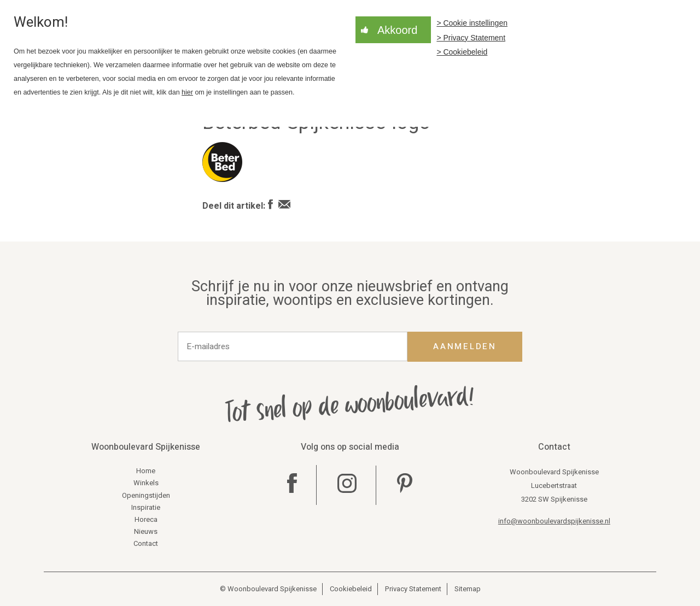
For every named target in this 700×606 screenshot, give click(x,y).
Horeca (146, 519)
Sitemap (468, 589)
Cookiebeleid (351, 589)
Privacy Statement (413, 589)
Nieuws (146, 531)
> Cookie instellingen (472, 23)
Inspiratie (146, 507)
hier (187, 92)
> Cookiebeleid (462, 52)
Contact (146, 543)
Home (146, 471)
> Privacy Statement (471, 38)
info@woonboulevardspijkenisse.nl (554, 521)
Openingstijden (146, 495)
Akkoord (397, 30)
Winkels (146, 483)
